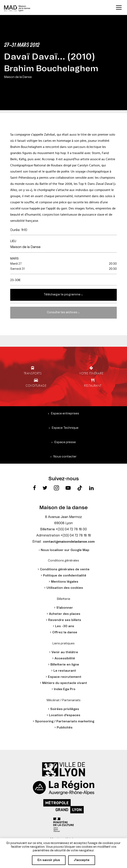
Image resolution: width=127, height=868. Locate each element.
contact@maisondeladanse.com (69, 542)
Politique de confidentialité (65, 576)
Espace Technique (65, 428)
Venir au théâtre (65, 652)
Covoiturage (36, 385)
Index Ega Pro (65, 689)
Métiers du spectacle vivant (65, 683)
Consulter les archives (62, 312)
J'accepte (82, 860)
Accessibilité (65, 658)
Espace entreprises (65, 413)
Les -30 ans (65, 626)
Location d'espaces (65, 715)
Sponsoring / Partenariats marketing (65, 721)
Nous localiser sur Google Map (65, 550)
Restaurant (93, 385)
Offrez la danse (65, 632)
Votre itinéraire (91, 373)
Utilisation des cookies (65, 588)
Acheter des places (65, 614)
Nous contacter (65, 457)
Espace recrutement (65, 677)
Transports (33, 373)
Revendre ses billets (65, 620)
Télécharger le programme (62, 295)
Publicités (65, 728)
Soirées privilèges (65, 709)
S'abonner (65, 608)
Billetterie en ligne (65, 665)
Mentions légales (65, 582)
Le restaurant (65, 671)
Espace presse (65, 442)
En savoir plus (49, 860)
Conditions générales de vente (65, 569)
